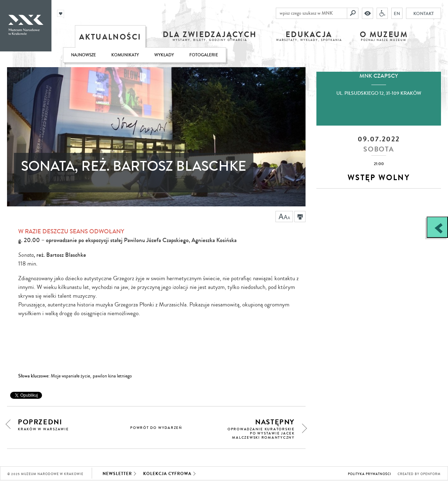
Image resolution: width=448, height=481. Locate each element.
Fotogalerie (204, 55)
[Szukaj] (353, 13)
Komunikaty (125, 55)
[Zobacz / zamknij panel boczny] (437, 227)
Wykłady (164, 55)
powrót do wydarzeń (156, 428)
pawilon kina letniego (112, 376)
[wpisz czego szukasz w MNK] (311, 13)
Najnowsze (83, 55)
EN (397, 13)
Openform (430, 474)
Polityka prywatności (370, 474)
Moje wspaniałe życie (70, 376)
